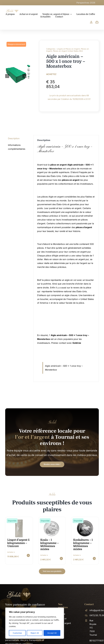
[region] (35, 623)
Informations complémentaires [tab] (17, 147)
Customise (17, 633)
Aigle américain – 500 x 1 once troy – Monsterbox (65, 149)
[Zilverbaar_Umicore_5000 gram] (19, 520)
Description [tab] (14, 138)
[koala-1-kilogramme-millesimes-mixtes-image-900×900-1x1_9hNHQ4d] (52, 520)
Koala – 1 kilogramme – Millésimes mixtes (50, 545)
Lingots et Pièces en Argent (68, 49)
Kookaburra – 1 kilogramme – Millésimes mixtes (83, 545)
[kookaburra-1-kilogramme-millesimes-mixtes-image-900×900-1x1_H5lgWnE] (85, 520)
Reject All (35, 633)
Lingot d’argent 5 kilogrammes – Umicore (18, 543)
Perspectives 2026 (94, 3)
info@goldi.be (97, 610)
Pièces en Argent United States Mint (68, 51)
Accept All (52, 633)
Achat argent (64, 623)
